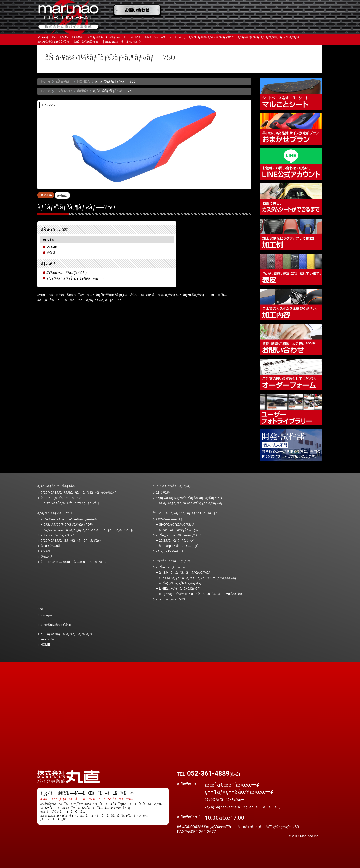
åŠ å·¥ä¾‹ (78, 38)
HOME (45, 645)
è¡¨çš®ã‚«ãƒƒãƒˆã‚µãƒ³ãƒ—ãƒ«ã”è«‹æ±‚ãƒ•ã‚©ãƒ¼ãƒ (198, 578)
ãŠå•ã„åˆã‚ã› (296, 25)
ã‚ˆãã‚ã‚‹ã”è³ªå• (139, 25)
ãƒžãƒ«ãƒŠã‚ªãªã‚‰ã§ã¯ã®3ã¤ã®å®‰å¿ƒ (79, 493)
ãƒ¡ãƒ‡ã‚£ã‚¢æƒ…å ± (191, 25)
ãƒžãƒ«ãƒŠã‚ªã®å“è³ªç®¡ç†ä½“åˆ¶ (72, 503)
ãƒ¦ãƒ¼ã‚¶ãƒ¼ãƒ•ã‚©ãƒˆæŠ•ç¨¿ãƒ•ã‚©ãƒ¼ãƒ (191, 503)
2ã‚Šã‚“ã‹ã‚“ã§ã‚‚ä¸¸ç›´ (176, 541)
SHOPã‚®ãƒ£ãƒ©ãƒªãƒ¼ (54, 42)
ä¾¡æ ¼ (244, 11)
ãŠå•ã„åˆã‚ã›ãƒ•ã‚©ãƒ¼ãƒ (185, 573)
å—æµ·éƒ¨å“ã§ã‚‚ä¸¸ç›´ (179, 546)
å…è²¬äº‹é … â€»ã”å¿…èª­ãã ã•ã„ (155, 38)
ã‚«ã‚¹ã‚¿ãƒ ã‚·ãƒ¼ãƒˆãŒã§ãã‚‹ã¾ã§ (88, 530)
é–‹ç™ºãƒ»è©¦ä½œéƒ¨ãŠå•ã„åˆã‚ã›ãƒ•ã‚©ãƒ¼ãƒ (291, 445)
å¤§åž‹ (83, 91)
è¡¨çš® (64, 38)
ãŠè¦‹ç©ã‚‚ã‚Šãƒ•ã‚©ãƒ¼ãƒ (181, 583)
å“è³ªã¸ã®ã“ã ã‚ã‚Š (61, 498)
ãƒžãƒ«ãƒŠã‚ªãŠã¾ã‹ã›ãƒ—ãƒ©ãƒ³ (291, 129)
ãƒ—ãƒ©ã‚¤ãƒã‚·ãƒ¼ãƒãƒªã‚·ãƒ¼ (67, 634)
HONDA (84, 81)
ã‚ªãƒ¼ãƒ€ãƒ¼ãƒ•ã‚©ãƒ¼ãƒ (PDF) (212, 38)
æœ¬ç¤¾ (47, 639)
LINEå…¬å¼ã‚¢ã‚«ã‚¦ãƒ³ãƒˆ (291, 164)
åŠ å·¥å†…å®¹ (47, 38)
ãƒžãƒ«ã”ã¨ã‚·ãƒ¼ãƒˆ (58, 535)
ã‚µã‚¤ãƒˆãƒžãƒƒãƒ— (88, 42)
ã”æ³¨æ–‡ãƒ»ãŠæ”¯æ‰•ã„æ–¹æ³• (139, 11)
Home (46, 81)
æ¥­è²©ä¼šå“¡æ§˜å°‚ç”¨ (57, 625)
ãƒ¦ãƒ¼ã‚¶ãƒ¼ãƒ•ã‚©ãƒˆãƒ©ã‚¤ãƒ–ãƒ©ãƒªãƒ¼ (268, 38)
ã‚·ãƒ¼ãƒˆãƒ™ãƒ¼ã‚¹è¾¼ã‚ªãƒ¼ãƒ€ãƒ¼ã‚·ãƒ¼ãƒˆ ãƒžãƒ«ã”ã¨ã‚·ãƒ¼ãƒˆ (291, 94)
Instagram (112, 42)
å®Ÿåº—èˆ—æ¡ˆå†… (244, 25)
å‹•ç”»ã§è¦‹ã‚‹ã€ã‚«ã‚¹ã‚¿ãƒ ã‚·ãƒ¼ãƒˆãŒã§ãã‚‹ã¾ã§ (291, 199)
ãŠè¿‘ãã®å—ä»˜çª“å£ (296, 11)
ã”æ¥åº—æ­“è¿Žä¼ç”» (178, 530)
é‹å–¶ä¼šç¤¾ (132, 42)
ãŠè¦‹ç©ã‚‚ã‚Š (191, 11)
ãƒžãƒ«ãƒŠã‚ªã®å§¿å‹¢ (104, 38)
